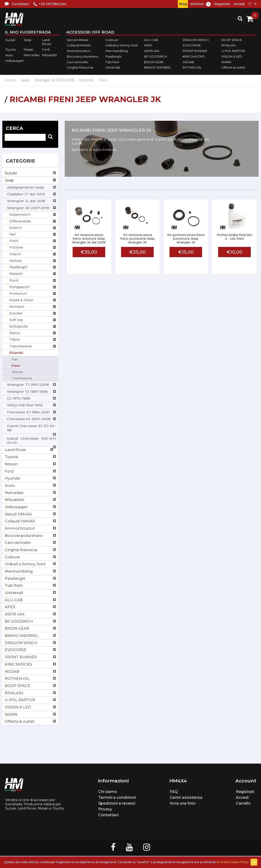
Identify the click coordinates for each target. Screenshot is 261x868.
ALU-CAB (151, 40)
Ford (46, 49)
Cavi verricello (78, 62)
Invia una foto (183, 803)
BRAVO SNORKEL (158, 67)
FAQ (174, 792)
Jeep (28, 40)
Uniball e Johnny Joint (122, 45)
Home (10, 80)
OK (254, 862)
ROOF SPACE (232, 40)
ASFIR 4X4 (152, 51)
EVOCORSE (192, 45)
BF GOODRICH (156, 56)
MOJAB (188, 62)
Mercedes (32, 55)
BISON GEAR (154, 62)
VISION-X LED (232, 56)
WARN (226, 62)
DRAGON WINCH (196, 40)
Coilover (112, 40)
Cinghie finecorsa (80, 67)
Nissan (29, 49)
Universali (113, 67)
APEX (148, 45)
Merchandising (117, 51)
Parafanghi (114, 56)
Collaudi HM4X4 (79, 45)
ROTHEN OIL (192, 67)
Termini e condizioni (117, 797)
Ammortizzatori (79, 51)
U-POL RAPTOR (233, 51)
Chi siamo (108, 792)
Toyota (10, 49)
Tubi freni (112, 62)
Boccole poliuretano (83, 56)
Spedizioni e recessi (117, 803)
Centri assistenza (186, 797)
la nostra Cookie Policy (233, 862)
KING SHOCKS (194, 56)
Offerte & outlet (233, 67)
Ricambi (86, 80)
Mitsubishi (49, 55)
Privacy (105, 809)
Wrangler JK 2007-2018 (54, 80)
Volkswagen (15, 61)
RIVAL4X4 (229, 45)
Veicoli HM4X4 (78, 40)
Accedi (239, 4)
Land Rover (47, 42)
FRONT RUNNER (195, 51)
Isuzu (9, 55)
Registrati (222, 4)
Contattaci (108, 815)
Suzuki (10, 40)
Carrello (243, 803)
